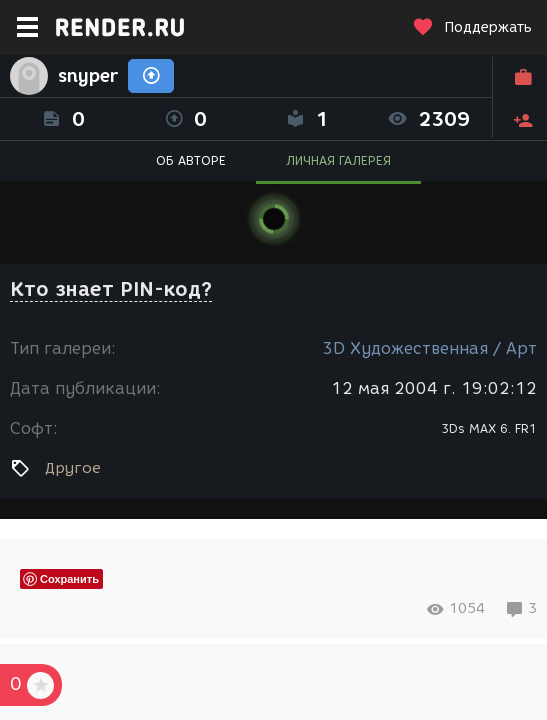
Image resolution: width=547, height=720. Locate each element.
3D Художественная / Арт (429, 348)
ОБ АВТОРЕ (191, 160)
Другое (73, 468)
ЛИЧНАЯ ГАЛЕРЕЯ (338, 160)
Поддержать (472, 27)
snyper (88, 76)
